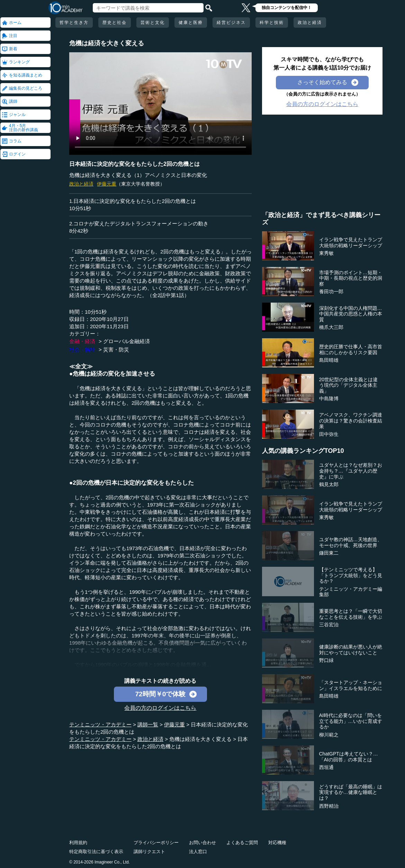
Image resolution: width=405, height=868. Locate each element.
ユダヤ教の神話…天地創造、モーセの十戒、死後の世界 (351, 542)
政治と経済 (310, 23)
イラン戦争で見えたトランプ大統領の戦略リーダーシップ (351, 243)
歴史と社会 (115, 23)
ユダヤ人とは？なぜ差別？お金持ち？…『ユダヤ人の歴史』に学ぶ (351, 471)
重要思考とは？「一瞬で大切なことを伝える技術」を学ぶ (351, 614)
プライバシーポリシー (156, 843)
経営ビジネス (231, 23)
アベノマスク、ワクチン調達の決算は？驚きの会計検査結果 (351, 421)
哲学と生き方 (74, 23)
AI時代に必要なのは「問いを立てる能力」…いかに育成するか (351, 721)
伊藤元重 (107, 184)
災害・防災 (116, 350)
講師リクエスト (149, 852)
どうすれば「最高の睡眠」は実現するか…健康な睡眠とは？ (351, 793)
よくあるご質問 (242, 843)
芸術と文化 (153, 23)
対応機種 (277, 843)
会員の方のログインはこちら (160, 708)
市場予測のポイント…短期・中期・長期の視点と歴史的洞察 (351, 278)
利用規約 (78, 843)
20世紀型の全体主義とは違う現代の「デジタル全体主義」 (349, 385)
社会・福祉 (82, 350)
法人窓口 (198, 852)
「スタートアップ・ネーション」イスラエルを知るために (351, 685)
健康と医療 (191, 23)
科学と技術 (272, 23)
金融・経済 (82, 341)
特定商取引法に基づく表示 (96, 852)
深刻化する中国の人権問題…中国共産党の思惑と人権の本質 (351, 314)
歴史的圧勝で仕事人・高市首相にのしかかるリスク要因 (351, 350)
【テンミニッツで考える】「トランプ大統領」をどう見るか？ (351, 575)
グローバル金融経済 (127, 341)
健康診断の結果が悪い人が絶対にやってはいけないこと (351, 650)
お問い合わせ (202, 843)
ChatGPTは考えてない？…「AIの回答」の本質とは (349, 757)
